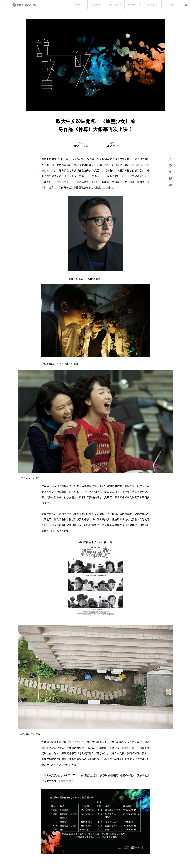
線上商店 (171, 5)
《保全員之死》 (63, 182)
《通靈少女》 (74, 742)
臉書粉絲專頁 (66, 781)
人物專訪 (97, 5)
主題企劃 (132, 5)
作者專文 (152, 5)
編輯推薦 (114, 5)
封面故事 (77, 5)
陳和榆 (45, 748)
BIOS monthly (81, 146)
